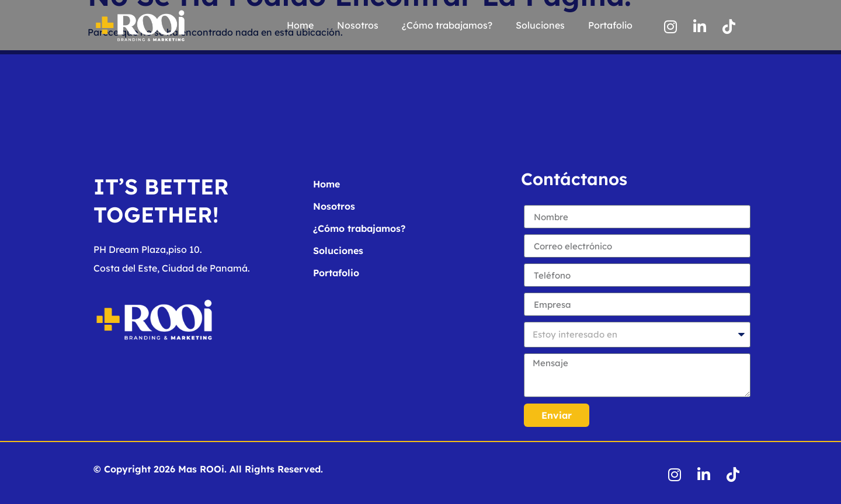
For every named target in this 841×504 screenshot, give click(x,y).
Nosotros (358, 25)
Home (300, 25)
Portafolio (610, 25)
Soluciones (540, 25)
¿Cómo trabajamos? (447, 25)
